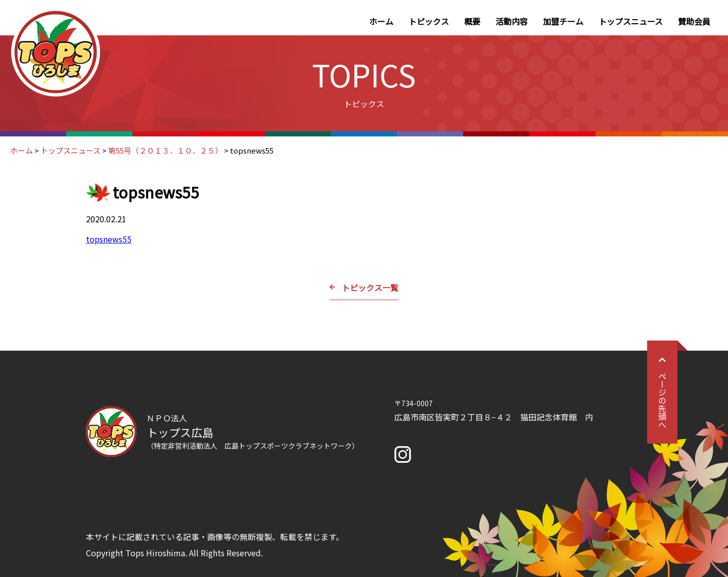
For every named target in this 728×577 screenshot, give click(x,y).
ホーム (381, 21)
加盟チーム (563, 21)
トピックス (429, 21)
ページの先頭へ (662, 392)
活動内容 (512, 21)
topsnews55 (109, 239)
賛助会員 (694, 21)
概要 (472, 21)
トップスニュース (631, 21)
